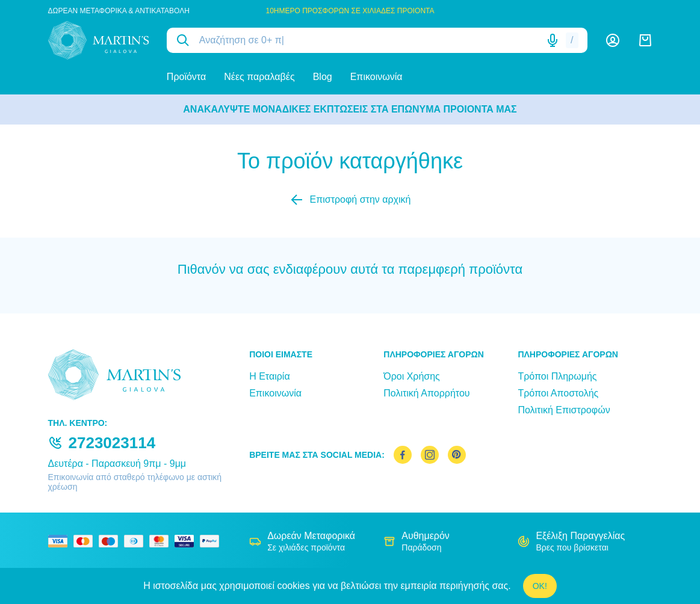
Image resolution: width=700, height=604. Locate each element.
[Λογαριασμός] (613, 40)
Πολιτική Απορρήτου (426, 393)
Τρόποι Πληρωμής (557, 376)
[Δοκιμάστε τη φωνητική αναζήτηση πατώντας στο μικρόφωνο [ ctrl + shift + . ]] (553, 40)
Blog (323, 77)
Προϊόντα (186, 77)
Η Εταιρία (269, 376)
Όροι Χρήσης (412, 376)
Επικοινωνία (376, 77)
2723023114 (112, 443)
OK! (540, 586)
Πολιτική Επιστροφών (564, 410)
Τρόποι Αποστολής (558, 393)
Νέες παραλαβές (259, 77)
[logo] (98, 40)
